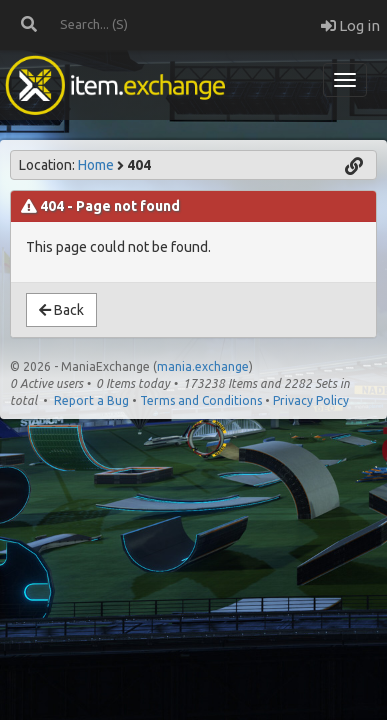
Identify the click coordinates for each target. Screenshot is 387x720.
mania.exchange (203, 366)
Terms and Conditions (201, 400)
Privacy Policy (311, 400)
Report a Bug (91, 400)
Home (96, 165)
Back (61, 310)
